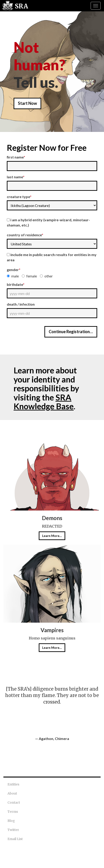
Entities (13, 784)
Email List (15, 839)
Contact (14, 803)
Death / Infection (21, 304)
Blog (11, 821)
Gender (14, 270)
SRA (21, 6)
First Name (16, 157)
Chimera (62, 738)
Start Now (27, 103)
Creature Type (19, 197)
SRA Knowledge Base (44, 402)
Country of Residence (25, 235)
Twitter (13, 830)
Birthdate (16, 284)
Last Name (16, 177)
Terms (13, 812)
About (12, 793)
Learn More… (52, 536)
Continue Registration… (71, 332)
